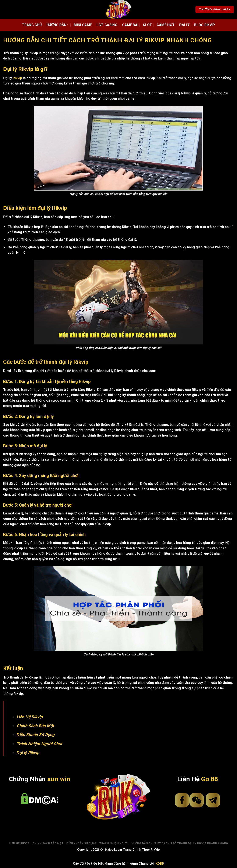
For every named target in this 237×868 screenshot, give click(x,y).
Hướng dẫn (58, 25)
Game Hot (166, 25)
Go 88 (210, 779)
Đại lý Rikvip (28, 753)
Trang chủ (32, 25)
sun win (59, 779)
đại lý (184, 25)
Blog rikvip (205, 25)
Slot (147, 25)
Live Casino (107, 25)
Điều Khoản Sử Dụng (36, 735)
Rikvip (17, 78)
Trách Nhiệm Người (114, 843)
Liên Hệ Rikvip (30, 717)
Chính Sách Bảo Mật (35, 726)
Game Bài (130, 25)
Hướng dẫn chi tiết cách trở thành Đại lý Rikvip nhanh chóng (180, 843)
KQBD (160, 864)
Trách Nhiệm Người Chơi (39, 744)
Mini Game (83, 25)
